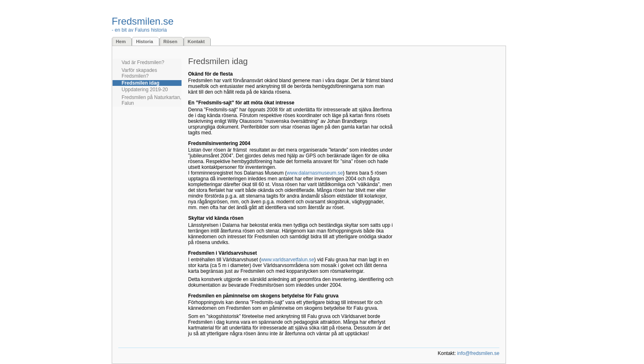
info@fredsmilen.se (478, 353)
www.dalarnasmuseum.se (315, 173)
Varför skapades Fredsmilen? (139, 73)
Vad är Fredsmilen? (143, 62)
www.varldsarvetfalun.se (287, 260)
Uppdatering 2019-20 (145, 90)
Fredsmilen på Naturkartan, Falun (151, 100)
